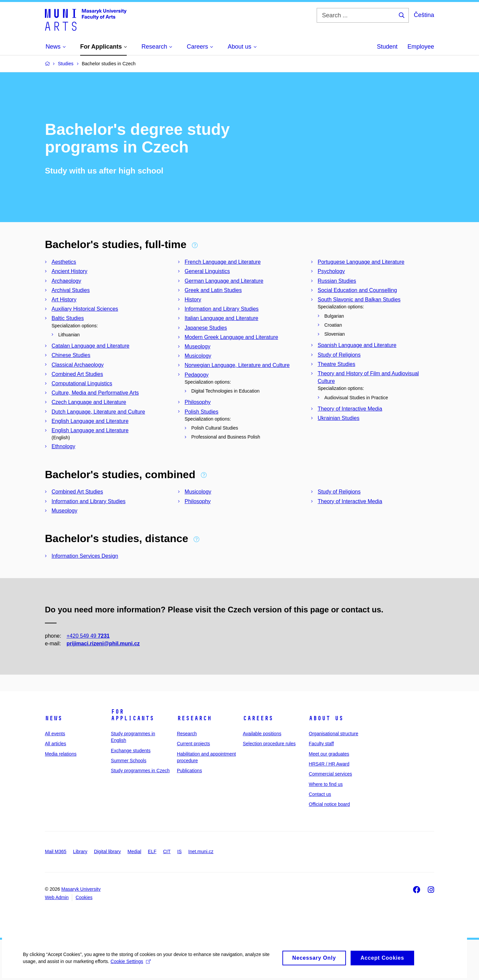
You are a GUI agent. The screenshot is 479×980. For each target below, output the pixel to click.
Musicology (198, 356)
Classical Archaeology (78, 365)
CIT (167, 851)
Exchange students (131, 751)
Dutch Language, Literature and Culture (98, 412)
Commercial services (330, 774)
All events (55, 734)
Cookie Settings (131, 963)
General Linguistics (207, 271)
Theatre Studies (336, 364)
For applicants (132, 715)
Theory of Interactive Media (350, 409)
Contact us (320, 794)
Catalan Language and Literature (90, 346)
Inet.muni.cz (201, 851)
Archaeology (66, 281)
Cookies (84, 897)
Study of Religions (339, 355)
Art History (64, 300)
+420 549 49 (88, 636)
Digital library (107, 851)
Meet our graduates (329, 754)
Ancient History (70, 271)
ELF (152, 851)
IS (179, 851)
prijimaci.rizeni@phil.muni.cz (103, 644)
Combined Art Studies (77, 374)
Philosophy (198, 402)
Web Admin (57, 897)
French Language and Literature (223, 262)
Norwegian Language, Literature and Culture (237, 365)
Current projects (194, 744)
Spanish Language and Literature (357, 345)
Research (194, 718)
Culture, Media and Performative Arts (95, 393)
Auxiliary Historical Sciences (85, 309)
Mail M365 (56, 851)
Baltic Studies (68, 318)
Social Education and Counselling (357, 290)
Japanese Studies (206, 328)
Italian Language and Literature (222, 318)
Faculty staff (321, 744)
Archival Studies (71, 290)
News (54, 718)
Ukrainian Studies (338, 418)
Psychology (331, 271)
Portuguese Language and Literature (361, 262)
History (193, 300)
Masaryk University (81, 889)
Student (387, 47)
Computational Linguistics (82, 383)
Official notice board (329, 804)
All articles (56, 744)
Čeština (424, 15)
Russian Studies (337, 281)
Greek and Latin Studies (213, 290)
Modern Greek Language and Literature (231, 337)
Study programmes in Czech (140, 771)
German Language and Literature (224, 281)
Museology (197, 346)
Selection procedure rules (269, 744)
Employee (421, 47)
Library (80, 851)
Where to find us (326, 784)
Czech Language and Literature (89, 402)
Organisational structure (333, 734)
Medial (134, 851)
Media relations (61, 754)
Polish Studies (201, 412)
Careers (258, 718)
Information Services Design (85, 556)
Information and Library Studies (222, 309)
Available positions (262, 734)
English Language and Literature (90, 421)
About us (326, 718)
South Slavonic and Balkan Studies (359, 300)
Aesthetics (64, 262)
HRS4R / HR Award (329, 764)
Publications (190, 771)
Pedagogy (197, 375)
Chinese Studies (71, 355)
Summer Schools (129, 761)
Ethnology (63, 446)
